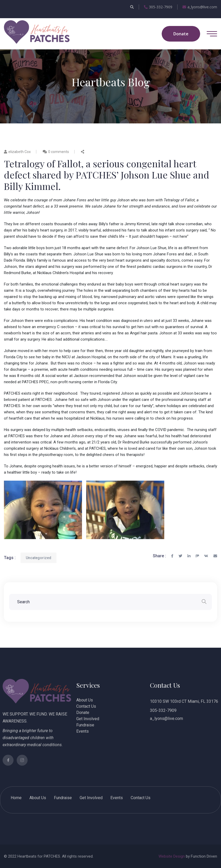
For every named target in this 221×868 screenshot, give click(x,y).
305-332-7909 (158, 7)
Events (83, 731)
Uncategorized (39, 558)
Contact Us (86, 706)
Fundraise (85, 725)
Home (16, 798)
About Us (85, 700)
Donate (83, 713)
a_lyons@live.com (200, 7)
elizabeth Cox (17, 152)
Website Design (172, 856)
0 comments (59, 152)
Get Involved (88, 719)
